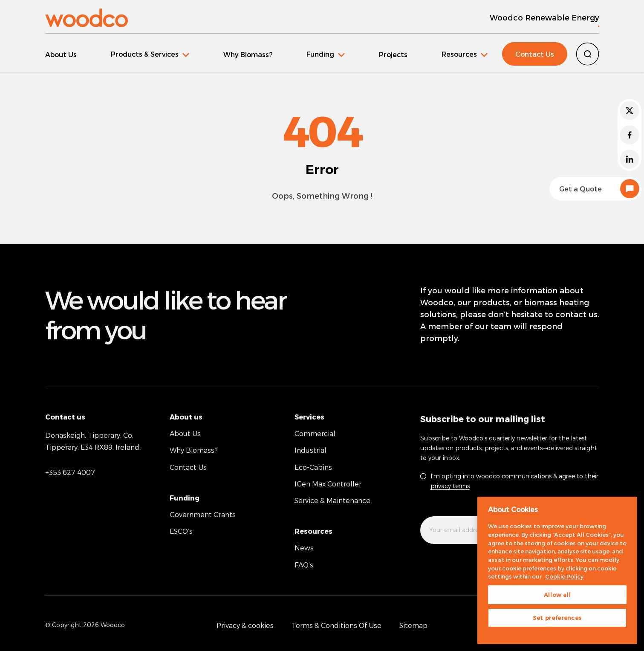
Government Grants (203, 514)
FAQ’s (304, 565)
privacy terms (450, 486)
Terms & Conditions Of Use (336, 625)
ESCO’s (181, 531)
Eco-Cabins (313, 467)
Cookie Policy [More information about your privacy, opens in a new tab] (564, 576)
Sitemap (413, 625)
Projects (393, 54)
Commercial (315, 433)
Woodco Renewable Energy (544, 17)
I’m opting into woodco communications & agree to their (514, 481)
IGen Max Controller (328, 484)
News (304, 548)
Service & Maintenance (332, 500)
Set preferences (557, 618)
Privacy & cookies (245, 625)
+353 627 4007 (70, 472)
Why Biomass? (248, 54)
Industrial (310, 450)
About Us (61, 54)
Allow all (557, 595)
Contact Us (535, 54)
